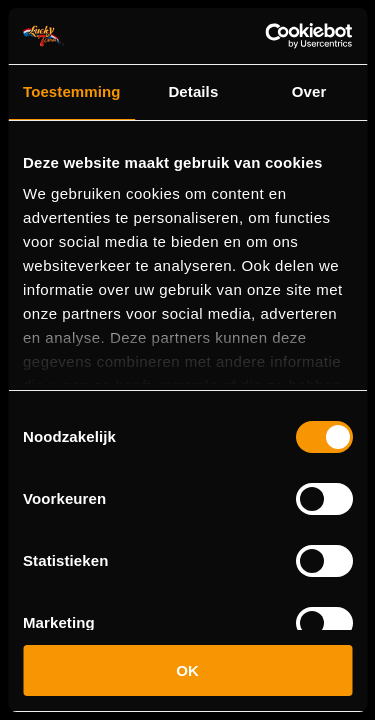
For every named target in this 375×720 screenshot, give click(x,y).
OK (187, 670)
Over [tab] (309, 91)
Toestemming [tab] (72, 91)
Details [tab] (193, 91)
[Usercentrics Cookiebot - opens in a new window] (267, 36)
